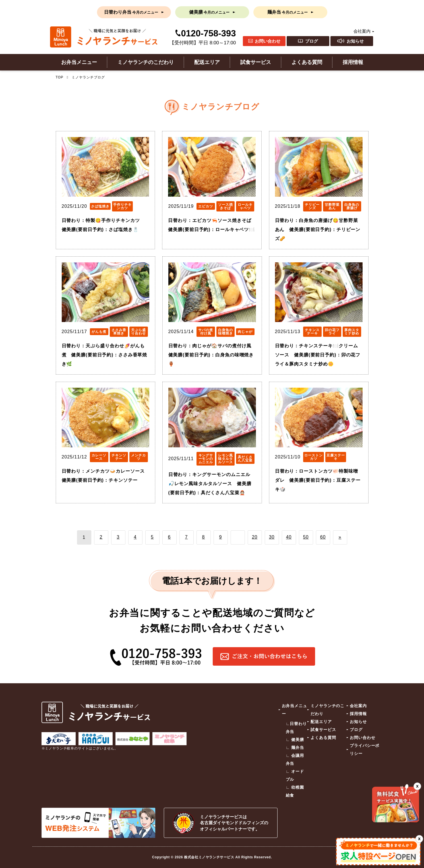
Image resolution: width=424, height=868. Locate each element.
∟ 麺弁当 (295, 747)
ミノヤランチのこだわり (146, 62)
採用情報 (353, 62)
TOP (60, 77)
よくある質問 (307, 62)
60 (323, 537)
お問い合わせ (268, 41)
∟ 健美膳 (295, 740)
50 (306, 537)
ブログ (312, 41)
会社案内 (362, 31)
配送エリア (207, 62)
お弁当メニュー (79, 62)
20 (255, 537)
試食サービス (256, 62)
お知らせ (355, 41)
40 (289, 537)
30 (272, 537)
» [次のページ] (340, 537)
